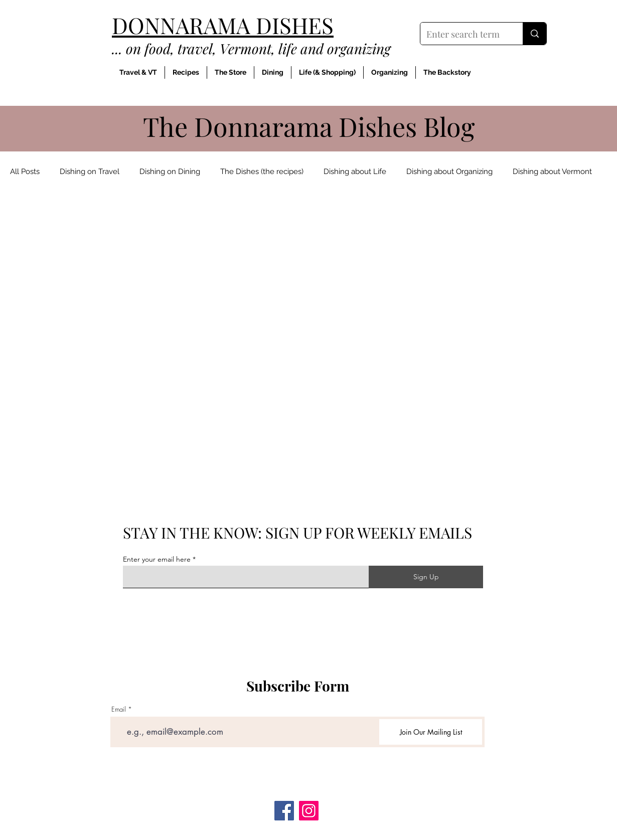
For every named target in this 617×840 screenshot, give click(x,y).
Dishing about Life (355, 172)
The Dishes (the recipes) (262, 172)
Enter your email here (157, 559)
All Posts (25, 172)
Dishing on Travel (90, 172)
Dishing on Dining (170, 172)
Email (119, 709)
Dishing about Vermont (552, 172)
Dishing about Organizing (449, 172)
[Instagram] (309, 811)
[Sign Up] (426, 577)
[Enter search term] (464, 35)
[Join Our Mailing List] (431, 732)
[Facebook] (284, 811)
